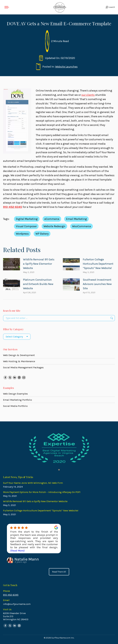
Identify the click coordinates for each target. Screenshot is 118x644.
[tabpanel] (59, 448)
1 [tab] (59, 470)
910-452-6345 (11, 595)
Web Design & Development (19, 355)
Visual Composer (26, 226)
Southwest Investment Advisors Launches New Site (97, 284)
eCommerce (52, 219)
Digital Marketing (27, 219)
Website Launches (66, 67)
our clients (88, 95)
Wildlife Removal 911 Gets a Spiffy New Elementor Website (39, 264)
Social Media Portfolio (15, 406)
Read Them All (59, 572)
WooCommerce (82, 226)
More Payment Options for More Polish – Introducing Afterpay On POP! (42, 492)
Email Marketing (76, 219)
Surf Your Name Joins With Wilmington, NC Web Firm (33, 483)
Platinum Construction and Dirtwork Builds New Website (38, 284)
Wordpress (22, 234)
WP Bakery (42, 234)
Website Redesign (54, 226)
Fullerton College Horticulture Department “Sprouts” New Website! (98, 264)
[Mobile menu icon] (7, 7)
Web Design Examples (15, 394)
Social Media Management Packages (23, 367)
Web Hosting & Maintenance (19, 361)
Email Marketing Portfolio (18, 400)
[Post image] (12, 264)
